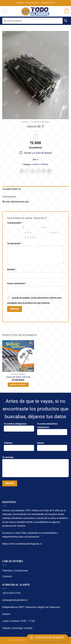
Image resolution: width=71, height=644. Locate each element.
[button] (47, 637)
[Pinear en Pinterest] (44, 171)
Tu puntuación (15, 223)
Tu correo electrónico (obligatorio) (52, 430)
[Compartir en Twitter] (33, 171)
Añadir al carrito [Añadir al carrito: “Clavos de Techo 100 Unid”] (18, 385)
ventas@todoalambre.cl (15, 600)
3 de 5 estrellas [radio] (16, 232)
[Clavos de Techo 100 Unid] (18, 356)
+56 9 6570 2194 (11, 593)
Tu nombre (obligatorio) (19, 428)
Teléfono (19, 447)
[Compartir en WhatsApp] (22, 171)
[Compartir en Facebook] (27, 171)
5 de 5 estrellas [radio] (16, 237)
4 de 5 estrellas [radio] (41, 232)
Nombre (12, 270)
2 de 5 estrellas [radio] (34, 227)
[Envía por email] (38, 171)
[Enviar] (66, 21)
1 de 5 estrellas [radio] (14, 227)
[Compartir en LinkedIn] (49, 171)
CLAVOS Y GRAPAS (40, 122)
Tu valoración (14, 244)
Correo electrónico (17, 284)
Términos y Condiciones (15, 571)
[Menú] (5, 11)
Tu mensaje (35, 468)
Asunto (52, 447)
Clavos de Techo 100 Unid (18, 377)
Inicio (25, 122)
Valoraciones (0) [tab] (11, 189)
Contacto (7, 576)
